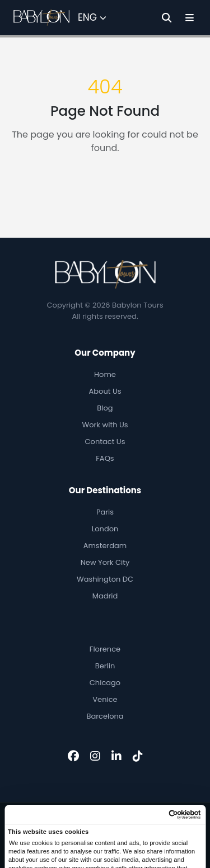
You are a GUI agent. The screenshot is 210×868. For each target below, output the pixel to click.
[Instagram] (95, 756)
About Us (105, 391)
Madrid (105, 596)
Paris (105, 512)
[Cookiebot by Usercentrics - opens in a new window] (153, 815)
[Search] (167, 18)
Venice (105, 699)
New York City (105, 562)
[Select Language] (92, 18)
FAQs (105, 458)
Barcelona (105, 716)
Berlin (105, 666)
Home (105, 374)
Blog (105, 408)
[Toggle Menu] (190, 18)
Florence (105, 649)
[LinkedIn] (116, 756)
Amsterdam (105, 546)
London (105, 529)
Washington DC (105, 579)
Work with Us (105, 425)
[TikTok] (138, 756)
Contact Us (105, 442)
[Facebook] (73, 756)
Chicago (105, 683)
